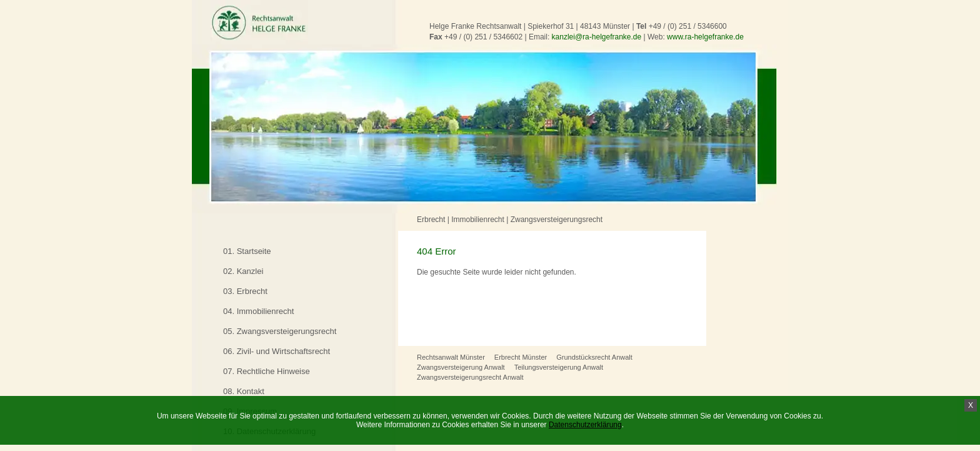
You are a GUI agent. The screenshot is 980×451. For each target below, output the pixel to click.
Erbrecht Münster (521, 357)
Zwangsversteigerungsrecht (557, 220)
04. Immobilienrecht (258, 311)
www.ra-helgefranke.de (705, 37)
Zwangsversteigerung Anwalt (461, 367)
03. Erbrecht (245, 291)
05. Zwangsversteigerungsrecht (280, 331)
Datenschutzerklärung (585, 425)
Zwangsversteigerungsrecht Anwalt (470, 377)
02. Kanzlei (243, 271)
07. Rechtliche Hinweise (267, 371)
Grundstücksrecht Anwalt (594, 357)
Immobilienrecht (478, 220)
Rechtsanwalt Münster (451, 357)
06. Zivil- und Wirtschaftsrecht (277, 351)
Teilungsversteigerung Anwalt (559, 367)
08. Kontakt (244, 391)
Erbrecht (431, 220)
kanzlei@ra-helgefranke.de (597, 37)
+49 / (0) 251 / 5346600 (688, 26)
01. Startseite (247, 251)
